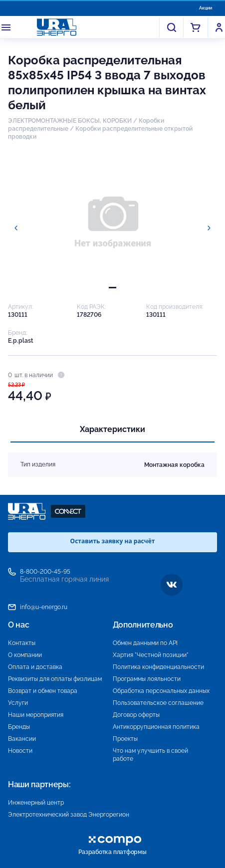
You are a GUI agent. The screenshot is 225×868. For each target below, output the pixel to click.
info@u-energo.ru (44, 607)
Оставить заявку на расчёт (113, 541)
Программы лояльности (147, 679)
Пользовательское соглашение (158, 703)
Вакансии (22, 739)
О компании (25, 655)
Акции (206, 8)
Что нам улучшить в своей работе (150, 755)
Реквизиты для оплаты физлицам (55, 679)
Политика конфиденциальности (158, 667)
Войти (219, 27)
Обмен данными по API (145, 643)
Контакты (22, 643)
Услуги (18, 703)
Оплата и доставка (35, 667)
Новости (20, 751)
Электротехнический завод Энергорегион (69, 815)
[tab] (112, 288)
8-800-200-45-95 (45, 572)
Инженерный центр (36, 803)
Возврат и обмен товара (43, 691)
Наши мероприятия (36, 715)
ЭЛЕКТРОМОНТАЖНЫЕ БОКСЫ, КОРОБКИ (70, 121)
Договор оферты (136, 715)
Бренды (19, 727)
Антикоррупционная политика (156, 727)
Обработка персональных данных (161, 691)
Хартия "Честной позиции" (151, 655)
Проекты (125, 739)
